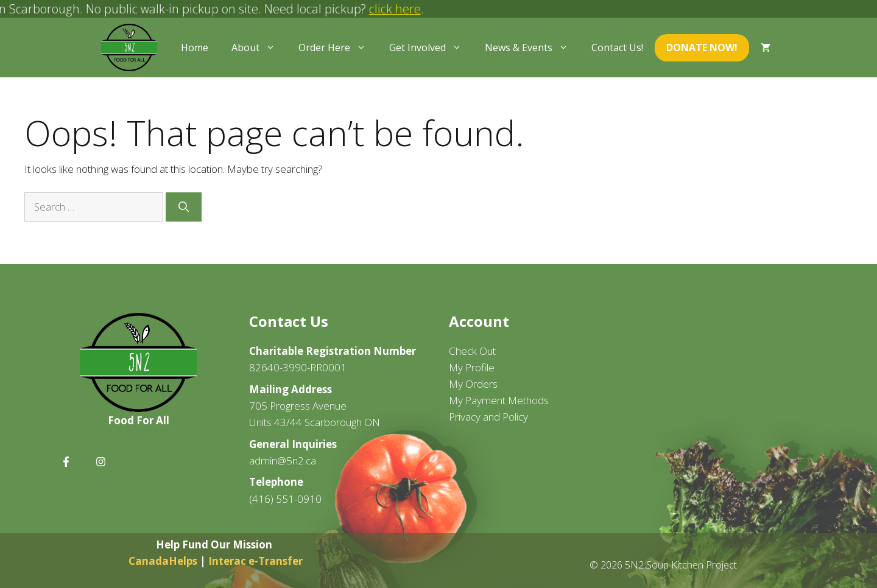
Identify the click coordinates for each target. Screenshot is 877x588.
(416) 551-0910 (285, 499)
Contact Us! (617, 47)
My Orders (473, 384)
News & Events (532, 47)
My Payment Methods (499, 400)
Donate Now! (702, 47)
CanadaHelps (164, 561)
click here (400, 9)
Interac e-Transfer (255, 561)
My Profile (472, 367)
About (259, 47)
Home (195, 47)
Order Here (338, 47)
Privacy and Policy (488, 417)
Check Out (472, 351)
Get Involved (431, 47)
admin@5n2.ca (283, 460)
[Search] (184, 207)
